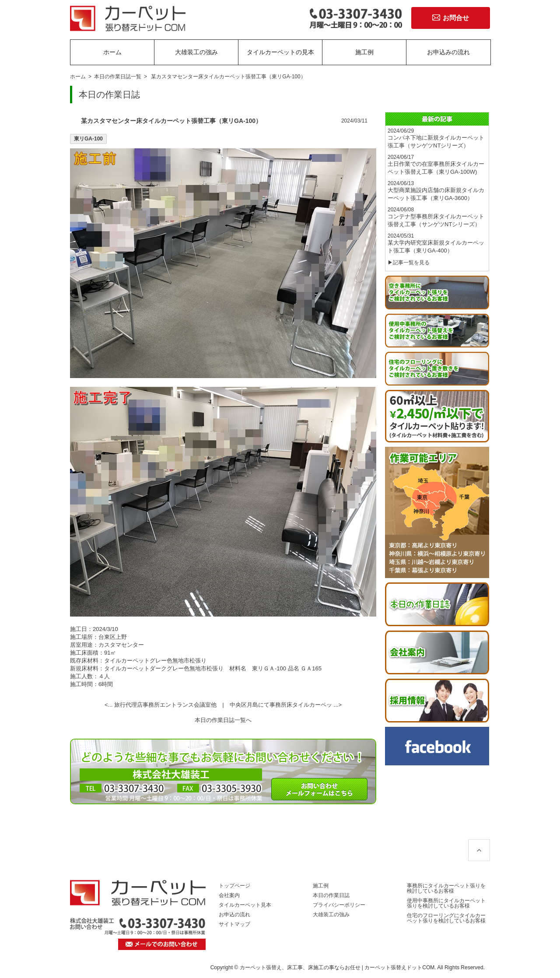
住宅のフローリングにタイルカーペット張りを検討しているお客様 (446, 918)
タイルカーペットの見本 (280, 52)
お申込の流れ (234, 915)
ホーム (112, 52)
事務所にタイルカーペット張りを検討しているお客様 (446, 888)
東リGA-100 (88, 139)
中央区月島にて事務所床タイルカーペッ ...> (286, 705)
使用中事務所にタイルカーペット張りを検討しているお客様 (446, 903)
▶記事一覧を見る (409, 263)
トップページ (234, 886)
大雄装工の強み (196, 52)
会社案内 (229, 895)
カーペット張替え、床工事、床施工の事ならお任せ (300, 967)
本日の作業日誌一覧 (118, 77)
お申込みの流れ (448, 52)
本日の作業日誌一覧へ (223, 720)
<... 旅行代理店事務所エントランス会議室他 (161, 705)
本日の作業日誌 (331, 895)
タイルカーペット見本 (245, 905)
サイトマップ (234, 924)
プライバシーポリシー (339, 905)
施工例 (364, 52)
